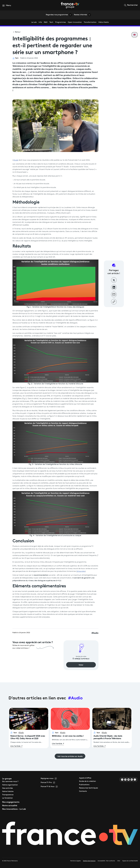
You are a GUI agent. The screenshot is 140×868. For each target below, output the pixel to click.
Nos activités (7, 788)
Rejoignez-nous (49, 778)
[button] (7, 6)
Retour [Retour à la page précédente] (16, 32)
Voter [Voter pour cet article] (81, 665)
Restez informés (82, 15)
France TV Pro (48, 783)
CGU (119, 861)
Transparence (8, 795)
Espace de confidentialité (130, 861)
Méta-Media (104, 22)
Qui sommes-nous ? (10, 782)
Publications (84, 785)
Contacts (83, 791)
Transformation (90, 22)
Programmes (61, 22)
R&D (46, 22)
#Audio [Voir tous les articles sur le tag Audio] (75, 698)
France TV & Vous (49, 787)
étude (16, 160)
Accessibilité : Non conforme (106, 861)
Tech (51, 22)
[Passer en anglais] (135, 35)
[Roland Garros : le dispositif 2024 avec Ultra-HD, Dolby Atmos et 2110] (29, 741)
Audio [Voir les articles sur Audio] (95, 633)
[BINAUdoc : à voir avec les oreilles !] (70, 740)
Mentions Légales (75, 861)
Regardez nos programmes (59, 15)
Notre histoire (8, 792)
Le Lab (34, 22)
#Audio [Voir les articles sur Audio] (21, 733)
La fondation (7, 798)
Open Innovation (75, 22)
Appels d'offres (85, 778)
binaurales (81, 571)
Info (40, 22)
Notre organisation (10, 785)
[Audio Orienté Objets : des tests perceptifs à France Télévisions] (112, 741)
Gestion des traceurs (89, 861)
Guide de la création (87, 781)
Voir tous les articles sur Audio (70, 756)
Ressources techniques (88, 788)
